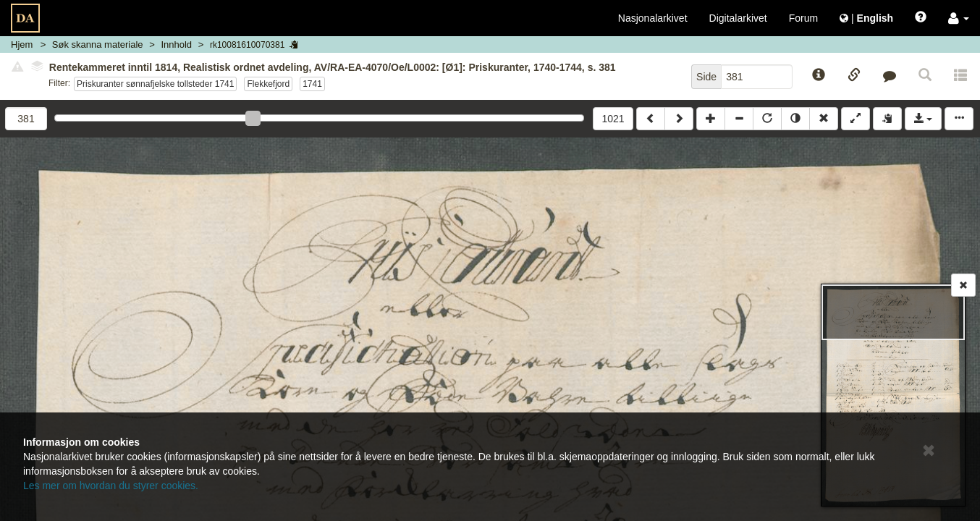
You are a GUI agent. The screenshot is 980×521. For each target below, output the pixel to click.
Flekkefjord (268, 84)
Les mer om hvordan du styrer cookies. (111, 486)
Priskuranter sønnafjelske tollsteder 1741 (155, 84)
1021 (613, 119)
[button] (959, 18)
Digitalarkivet (738, 18)
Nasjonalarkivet (653, 18)
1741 (312, 84)
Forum (803, 18)
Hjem (22, 45)
